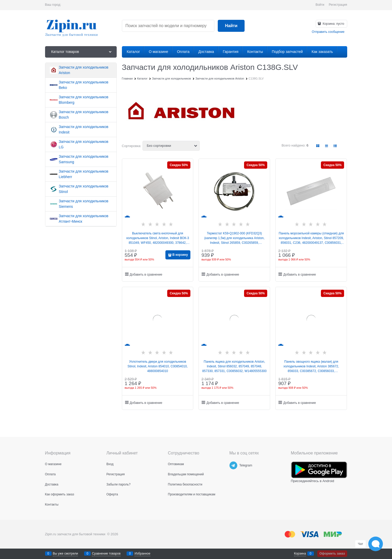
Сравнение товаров (106, 554)
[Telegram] (233, 465)
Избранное (142, 554)
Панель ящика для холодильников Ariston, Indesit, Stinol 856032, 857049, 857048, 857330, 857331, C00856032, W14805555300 (235, 366)
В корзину (180, 255)
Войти (320, 5)
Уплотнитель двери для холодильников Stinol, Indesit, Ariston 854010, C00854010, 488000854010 (158, 366)
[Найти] (231, 26)
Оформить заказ (332, 554)
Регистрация (338, 5)
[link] (318, 146)
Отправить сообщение (328, 32)
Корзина (300, 554)
